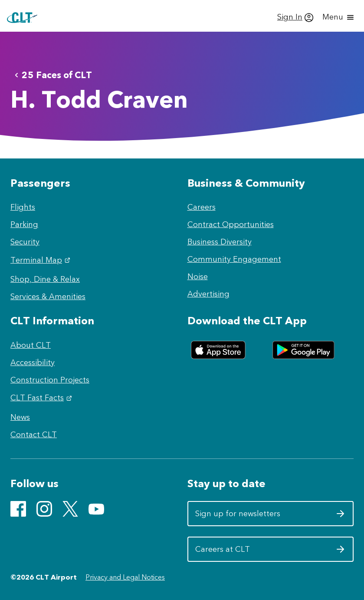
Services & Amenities (48, 297)
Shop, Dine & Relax (45, 279)
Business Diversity (220, 242)
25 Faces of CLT (52, 75)
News (20, 417)
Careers (202, 207)
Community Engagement (234, 259)
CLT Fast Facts (42, 398)
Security (25, 242)
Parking (24, 224)
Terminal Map (41, 260)
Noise (198, 277)
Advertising (208, 294)
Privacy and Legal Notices (125, 577)
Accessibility (33, 363)
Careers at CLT (271, 552)
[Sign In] (295, 17)
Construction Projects (50, 380)
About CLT (31, 345)
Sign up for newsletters (271, 517)
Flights (23, 207)
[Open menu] (339, 17)
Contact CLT (34, 435)
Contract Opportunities (231, 224)
